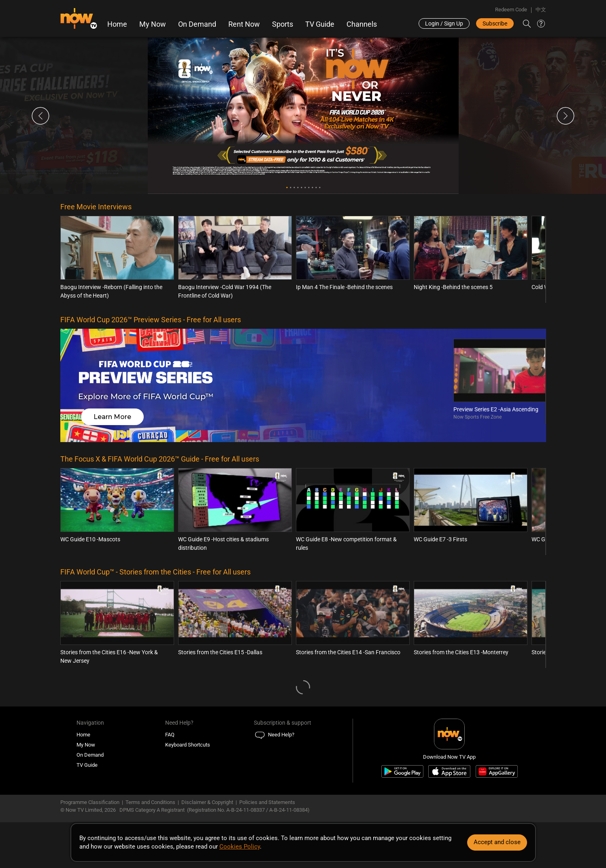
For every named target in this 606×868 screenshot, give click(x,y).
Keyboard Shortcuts (188, 745)
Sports (283, 24)
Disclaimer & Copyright (207, 802)
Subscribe (495, 23)
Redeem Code (511, 10)
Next (566, 116)
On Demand (197, 24)
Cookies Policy (240, 847)
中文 (541, 10)
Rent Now (244, 24)
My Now (153, 24)
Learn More (112, 417)
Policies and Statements (267, 802)
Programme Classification (90, 802)
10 (320, 188)
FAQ (170, 735)
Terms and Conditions (150, 802)
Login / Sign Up (444, 23)
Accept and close (497, 842)
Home (117, 24)
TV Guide (320, 24)
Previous (40, 116)
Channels (362, 24)
